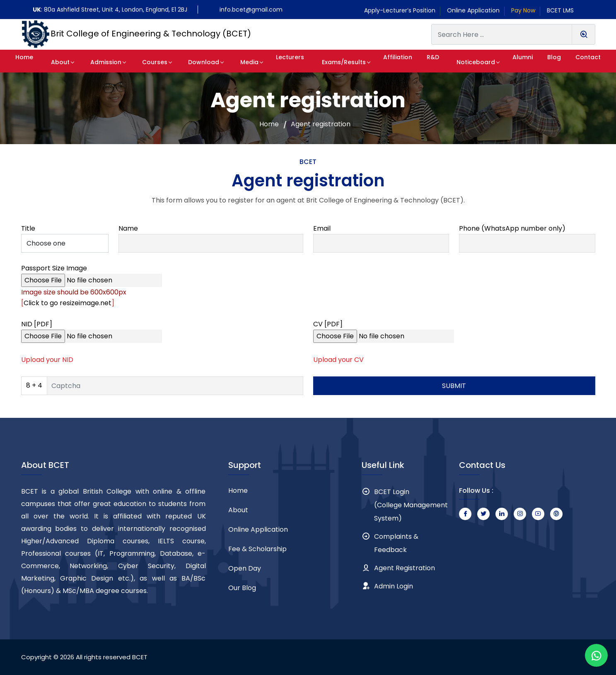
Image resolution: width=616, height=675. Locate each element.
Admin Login (394, 586)
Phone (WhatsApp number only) (512, 228)
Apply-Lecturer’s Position (400, 10)
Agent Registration (405, 568)
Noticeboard (467, 62)
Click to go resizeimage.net (68, 303)
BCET (140, 657)
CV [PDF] (328, 324)
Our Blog (242, 588)
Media (238, 62)
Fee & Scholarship (257, 549)
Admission (105, 62)
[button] (28, 61)
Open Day (245, 568)
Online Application (473, 10)
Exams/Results (332, 62)
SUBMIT (454, 386)
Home (269, 124)
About (63, 62)
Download (196, 62)
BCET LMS (560, 10)
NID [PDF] (37, 324)
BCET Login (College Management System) (411, 505)
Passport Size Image (54, 268)
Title (28, 228)
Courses (151, 62)
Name (128, 228)
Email (322, 228)
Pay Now (523, 10)
